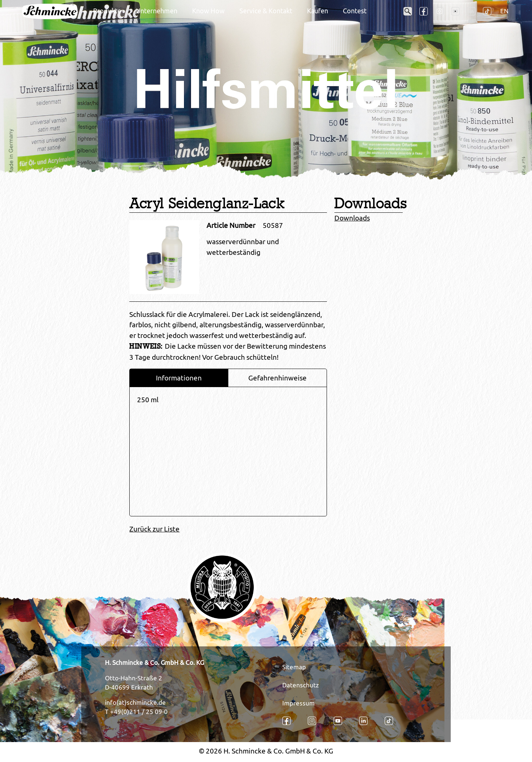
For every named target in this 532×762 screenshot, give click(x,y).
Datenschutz (301, 685)
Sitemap (294, 667)
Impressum (299, 703)
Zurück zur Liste (154, 529)
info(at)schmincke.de (135, 703)
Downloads (352, 218)
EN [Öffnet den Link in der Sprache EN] (504, 11)
